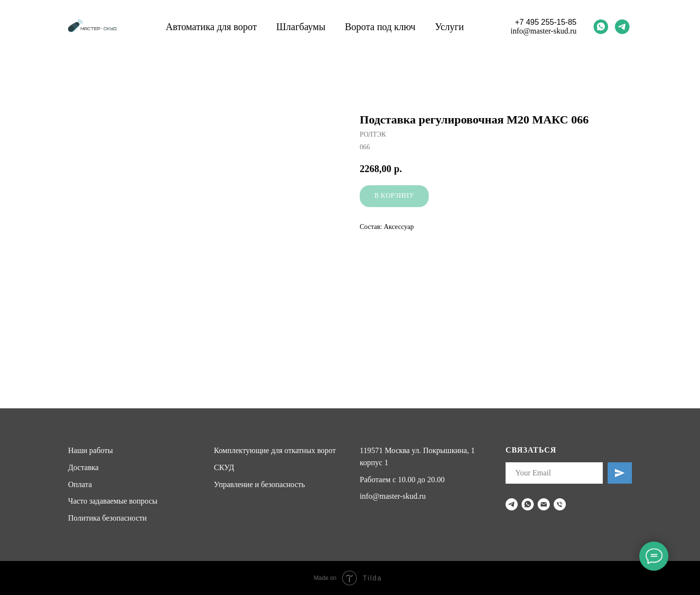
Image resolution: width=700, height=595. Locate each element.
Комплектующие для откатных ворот (275, 450)
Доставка (83, 467)
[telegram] (622, 27)
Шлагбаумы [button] (301, 27)
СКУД (224, 467)
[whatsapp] (601, 27)
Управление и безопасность (259, 484)
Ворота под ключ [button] (380, 27)
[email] (544, 504)
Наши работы (90, 450)
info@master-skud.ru (543, 31)
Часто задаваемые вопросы (113, 501)
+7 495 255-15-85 (546, 22)
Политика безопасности (107, 518)
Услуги (450, 27)
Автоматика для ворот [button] (211, 27)
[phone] (560, 504)
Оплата (80, 484)
